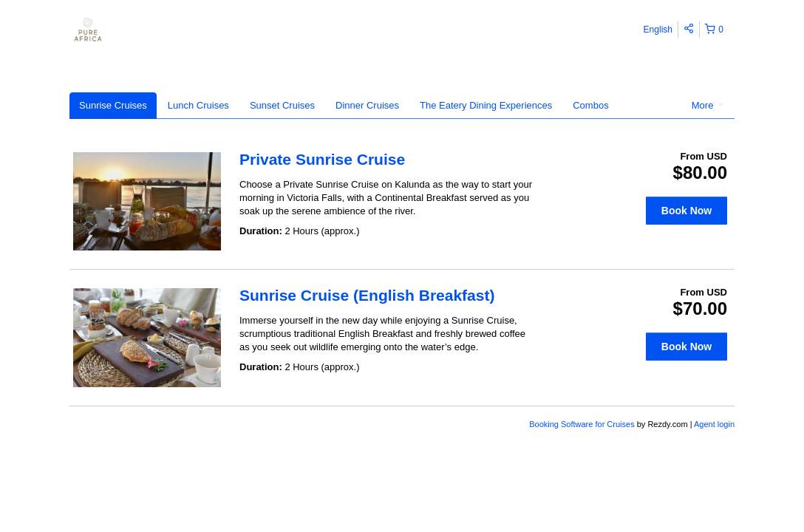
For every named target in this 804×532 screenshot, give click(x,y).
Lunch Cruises (198, 105)
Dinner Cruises (367, 105)
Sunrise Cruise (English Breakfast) (367, 295)
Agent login (714, 424)
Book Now (687, 211)
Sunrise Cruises (113, 105)
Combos (590, 105)
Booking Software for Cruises (583, 424)
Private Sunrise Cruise (322, 159)
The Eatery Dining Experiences (486, 105)
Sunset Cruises (282, 105)
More (708, 105)
